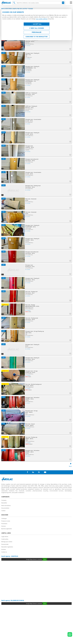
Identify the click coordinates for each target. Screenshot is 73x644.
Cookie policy (5, 539)
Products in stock (6, 521)
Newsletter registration (7, 547)
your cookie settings (42, 19)
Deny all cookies (37, 28)
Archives (4, 549)
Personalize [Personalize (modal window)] (37, 32)
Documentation (5, 508)
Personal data (5, 544)
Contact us (4, 552)
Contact (3, 511)
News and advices (6, 505)
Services (4, 526)
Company (4, 500)
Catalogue (4, 518)
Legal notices (5, 537)
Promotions (4, 524)
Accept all (37, 24)
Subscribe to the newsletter (37, 37)
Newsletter (4, 503)
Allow (45, 559)
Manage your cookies (7, 542)
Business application (7, 529)
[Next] (36, 465)
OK (63, 3)
